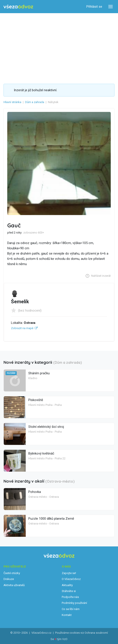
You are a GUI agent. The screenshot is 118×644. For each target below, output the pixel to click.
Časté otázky (12, 573)
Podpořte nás (70, 597)
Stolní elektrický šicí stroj (46, 427)
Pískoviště (36, 400)
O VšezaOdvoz (71, 579)
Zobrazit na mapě (22, 328)
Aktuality (67, 585)
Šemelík (20, 302)
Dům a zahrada (35, 102)
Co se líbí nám (71, 609)
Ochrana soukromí (96, 633)
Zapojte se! (69, 573)
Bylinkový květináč (41, 453)
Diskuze (9, 579)
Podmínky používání (74, 603)
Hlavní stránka (12, 102)
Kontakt (67, 615)
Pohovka (35, 492)
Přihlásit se (94, 7)
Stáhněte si (69, 591)
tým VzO (62, 639)
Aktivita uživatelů (14, 585)
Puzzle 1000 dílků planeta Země (51, 519)
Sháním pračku (39, 373)
